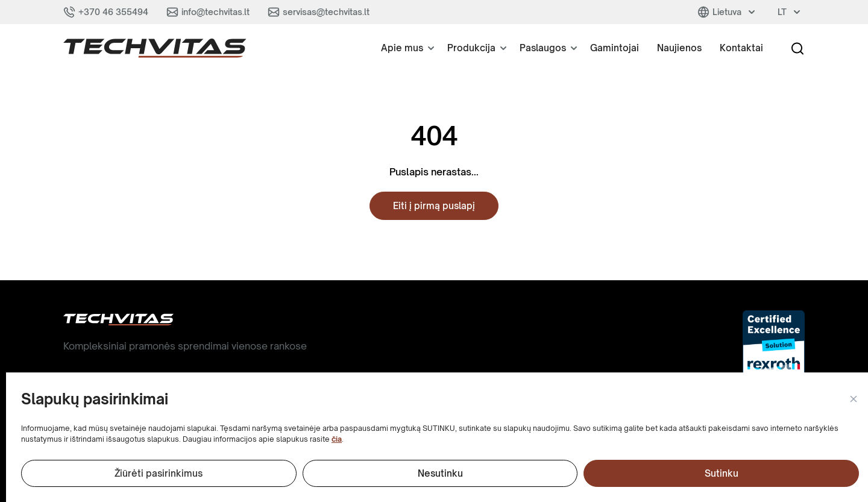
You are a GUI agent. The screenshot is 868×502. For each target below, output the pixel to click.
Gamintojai (615, 48)
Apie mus (402, 48)
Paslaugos (543, 48)
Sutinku (722, 473)
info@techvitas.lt (215, 12)
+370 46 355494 (113, 12)
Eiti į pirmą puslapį (434, 206)
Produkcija (471, 48)
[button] (853, 400)
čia (337, 439)
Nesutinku (440, 473)
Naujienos (679, 48)
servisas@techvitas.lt (326, 12)
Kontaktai (741, 48)
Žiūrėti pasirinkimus (159, 473)
